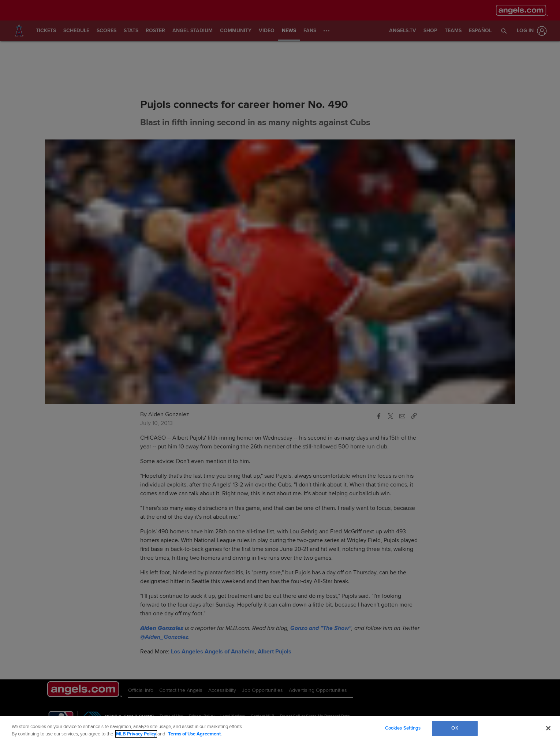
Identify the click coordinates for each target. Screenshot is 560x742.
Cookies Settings (403, 728)
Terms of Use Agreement (194, 734)
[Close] (548, 728)
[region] (280, 729)
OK (455, 728)
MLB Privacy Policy (136, 734)
